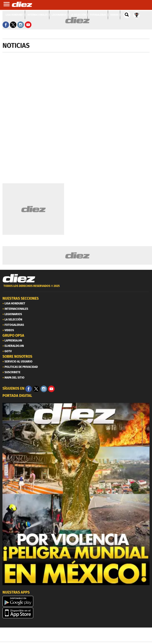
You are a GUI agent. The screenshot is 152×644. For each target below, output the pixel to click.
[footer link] (76, 288)
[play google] (76, 601)
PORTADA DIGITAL (17, 396)
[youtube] (51, 389)
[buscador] (127, 15)
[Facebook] (29, 389)
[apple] (76, 613)
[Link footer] (19, 278)
